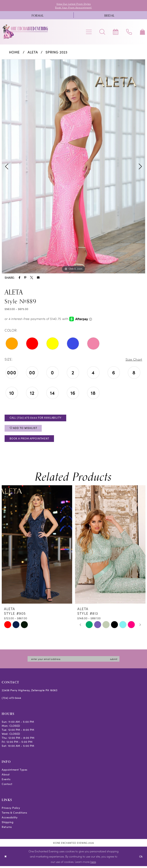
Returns (7, 829)
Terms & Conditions (14, 815)
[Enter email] (73, 661)
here (93, 864)
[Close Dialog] (6, 858)
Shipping (8, 824)
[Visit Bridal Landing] (109, 15)
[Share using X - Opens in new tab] (32, 278)
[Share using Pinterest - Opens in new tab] (25, 278)
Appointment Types (15, 772)
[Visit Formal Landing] (38, 15)
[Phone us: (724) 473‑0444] (129, 32)
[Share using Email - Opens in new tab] (38, 278)
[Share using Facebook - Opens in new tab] (19, 278)
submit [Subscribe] (115, 661)
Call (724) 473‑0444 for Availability (37, 419)
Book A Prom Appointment (31, 440)
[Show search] (102, 32)
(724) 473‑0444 (11, 700)
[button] (89, 32)
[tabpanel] (73, 167)
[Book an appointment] (116, 32)
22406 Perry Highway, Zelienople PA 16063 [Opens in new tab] (29, 692)
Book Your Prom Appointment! (74, 8)
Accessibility (10, 819)
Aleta (33, 52)
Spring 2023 (56, 52)
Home (14, 52)
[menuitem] (38, 15)
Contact (7, 786)
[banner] (25, 32)
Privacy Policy (11, 810)
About (6, 776)
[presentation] (37, 546)
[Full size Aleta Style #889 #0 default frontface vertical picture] (73, 167)
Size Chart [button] (134, 360)
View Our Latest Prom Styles (73, 4)
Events (6, 781)
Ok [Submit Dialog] (141, 858)
